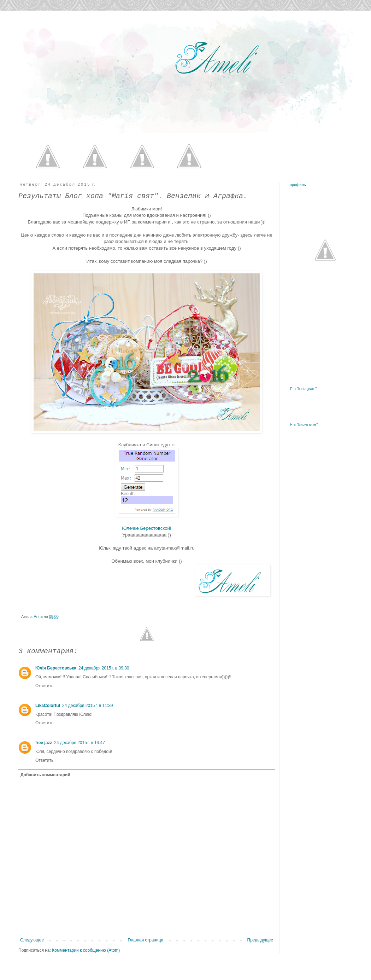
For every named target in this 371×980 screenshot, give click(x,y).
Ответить (44, 686)
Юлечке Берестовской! (146, 528)
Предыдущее (260, 940)
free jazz (44, 743)
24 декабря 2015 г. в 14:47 (79, 743)
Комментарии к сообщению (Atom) (86, 950)
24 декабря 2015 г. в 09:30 (104, 668)
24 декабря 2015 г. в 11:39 (87, 706)
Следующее (32, 940)
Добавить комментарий (45, 775)
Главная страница (146, 940)
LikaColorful (48, 706)
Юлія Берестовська (56, 668)
